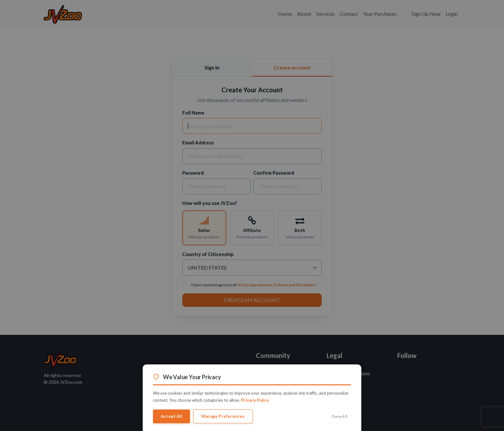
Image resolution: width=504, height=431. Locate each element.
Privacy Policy (255, 400)
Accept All (171, 416)
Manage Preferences (223, 416)
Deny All (339, 416)
